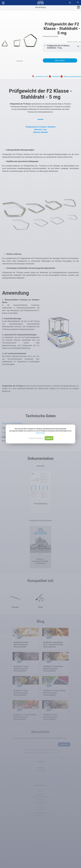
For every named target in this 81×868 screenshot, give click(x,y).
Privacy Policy (40, 433)
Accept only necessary (36, 438)
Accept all (49, 438)
